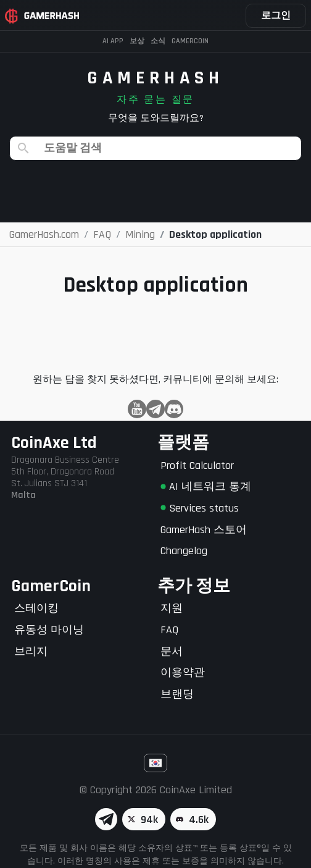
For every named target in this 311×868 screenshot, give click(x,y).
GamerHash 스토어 (204, 530)
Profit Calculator (197, 466)
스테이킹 (36, 608)
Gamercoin (190, 41)
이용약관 (183, 672)
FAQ (169, 630)
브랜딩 (177, 694)
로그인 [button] (276, 16)
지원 (172, 608)
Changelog (184, 551)
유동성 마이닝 (49, 630)
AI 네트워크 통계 (206, 487)
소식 (158, 41)
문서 (172, 651)
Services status (200, 508)
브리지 (31, 651)
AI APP (113, 41)
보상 (137, 41)
